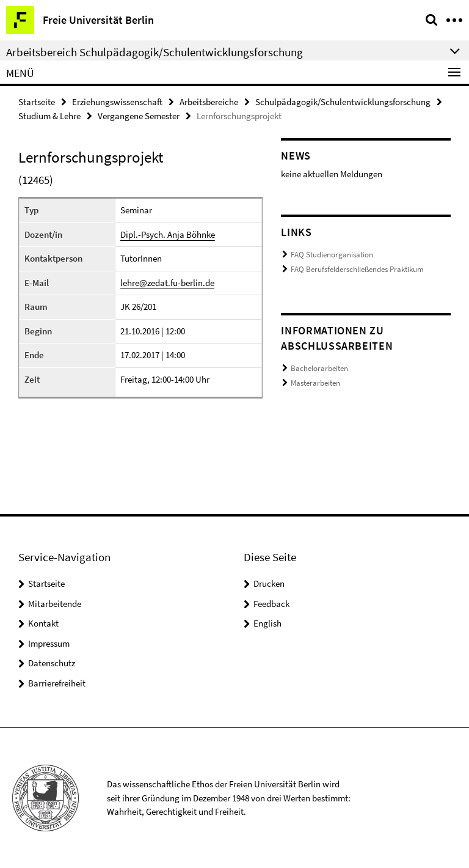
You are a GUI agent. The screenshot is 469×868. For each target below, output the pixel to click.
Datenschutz (52, 663)
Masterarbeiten (315, 383)
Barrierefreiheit (57, 683)
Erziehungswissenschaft (117, 102)
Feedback (271, 604)
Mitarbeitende (55, 604)
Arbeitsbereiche (209, 102)
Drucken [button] (269, 583)
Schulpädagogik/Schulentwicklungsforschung (343, 102)
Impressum (49, 643)
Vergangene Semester (139, 116)
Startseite (37, 102)
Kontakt (43, 623)
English (267, 623)
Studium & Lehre (49, 116)
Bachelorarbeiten (319, 368)
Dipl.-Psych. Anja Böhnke (168, 234)
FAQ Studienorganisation (332, 255)
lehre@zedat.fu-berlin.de (167, 283)
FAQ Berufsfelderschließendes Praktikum (357, 269)
